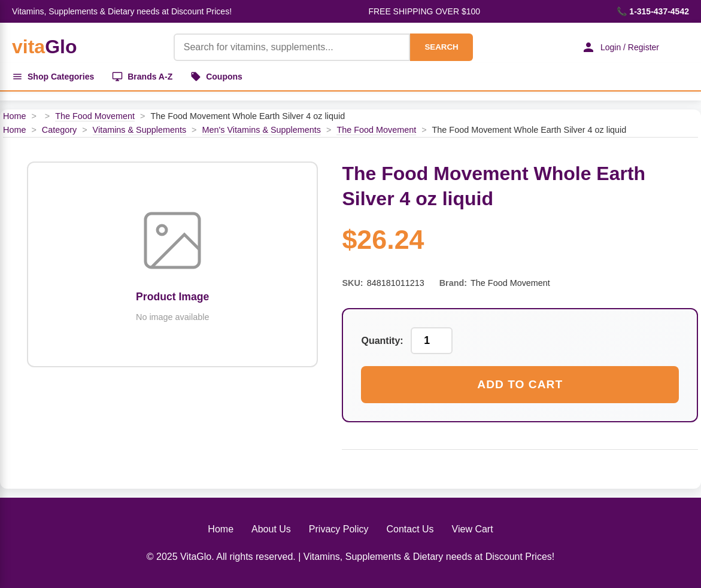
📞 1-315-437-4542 (653, 11)
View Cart (473, 529)
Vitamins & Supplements (140, 130)
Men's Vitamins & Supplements (262, 130)
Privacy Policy (339, 529)
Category (59, 130)
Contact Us (410, 529)
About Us (271, 529)
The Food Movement (95, 116)
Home (14, 116)
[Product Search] (292, 47)
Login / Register (620, 47)
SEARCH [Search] (441, 47)
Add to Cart (520, 384)
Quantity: (382, 341)
